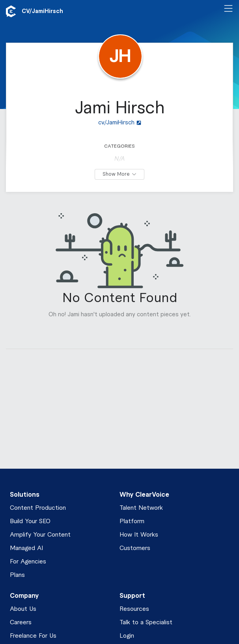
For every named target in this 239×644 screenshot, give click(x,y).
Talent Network (141, 508)
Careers (21, 622)
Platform (132, 521)
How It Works (139, 535)
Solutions (25, 495)
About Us (23, 609)
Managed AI (26, 548)
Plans (17, 575)
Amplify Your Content (40, 535)
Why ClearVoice (144, 495)
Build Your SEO (30, 521)
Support (132, 596)
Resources (134, 609)
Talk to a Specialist (146, 622)
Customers (135, 548)
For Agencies (28, 562)
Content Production (38, 508)
